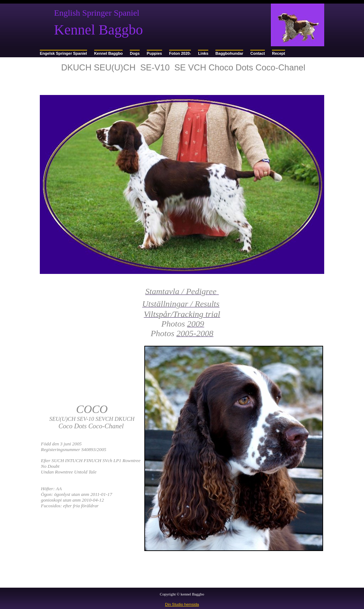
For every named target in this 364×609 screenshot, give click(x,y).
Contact (258, 53)
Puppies (154, 53)
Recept (279, 53)
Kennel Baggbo (109, 53)
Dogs (135, 53)
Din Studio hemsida (182, 604)
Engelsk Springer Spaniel (63, 53)
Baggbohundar (229, 53)
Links (203, 53)
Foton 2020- (180, 53)
